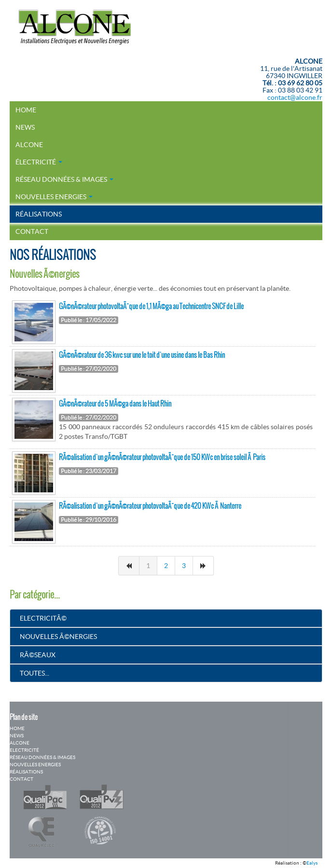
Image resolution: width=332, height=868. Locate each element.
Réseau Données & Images (64, 179)
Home (26, 110)
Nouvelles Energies (54, 197)
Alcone (29, 145)
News (25, 127)
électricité (39, 162)
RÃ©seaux (38, 655)
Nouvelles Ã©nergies (58, 637)
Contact (32, 231)
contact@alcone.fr (295, 97)
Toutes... (35, 673)
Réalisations (39, 214)
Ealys (312, 863)
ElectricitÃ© (43, 618)
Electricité (24, 750)
